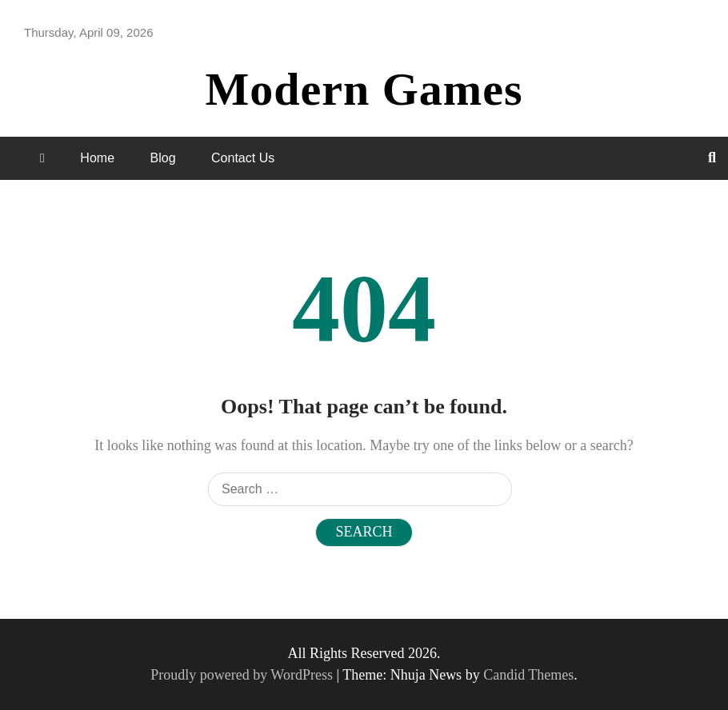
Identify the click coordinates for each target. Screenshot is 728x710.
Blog (163, 158)
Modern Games (364, 89)
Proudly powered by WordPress (243, 675)
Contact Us (243, 158)
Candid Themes (528, 675)
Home (97, 158)
